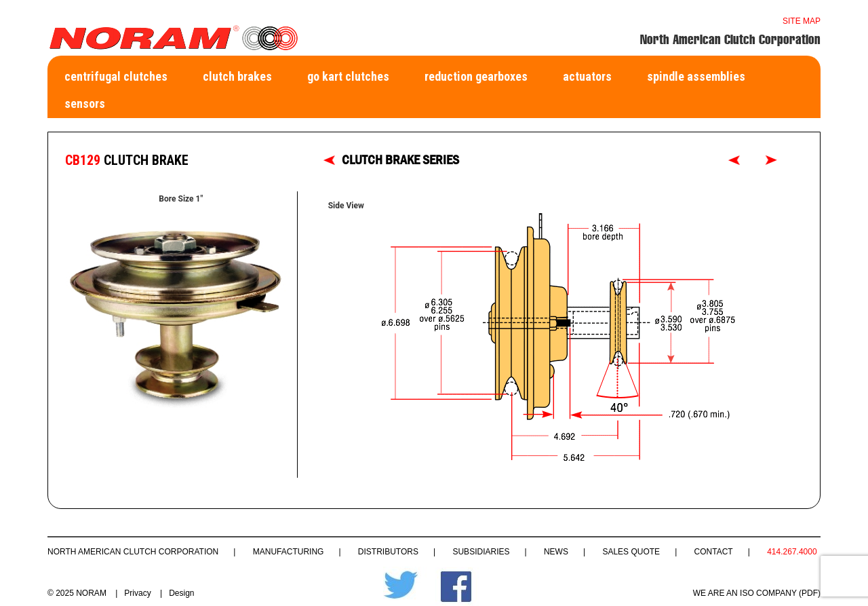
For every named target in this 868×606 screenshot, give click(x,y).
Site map (802, 21)
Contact (714, 552)
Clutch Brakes (237, 76)
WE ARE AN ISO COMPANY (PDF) (757, 593)
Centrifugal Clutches (116, 76)
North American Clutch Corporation (133, 552)
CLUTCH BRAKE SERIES (400, 160)
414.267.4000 (792, 552)
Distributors (388, 552)
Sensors (85, 103)
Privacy (137, 593)
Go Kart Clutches (348, 76)
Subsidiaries (481, 552)
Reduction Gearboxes (476, 76)
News (556, 552)
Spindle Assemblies (696, 76)
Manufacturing (289, 552)
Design (181, 593)
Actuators (587, 76)
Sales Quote (631, 552)
